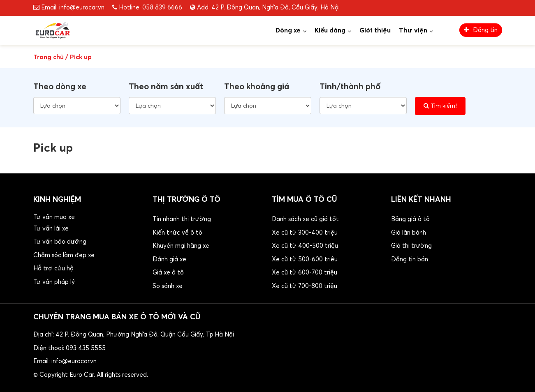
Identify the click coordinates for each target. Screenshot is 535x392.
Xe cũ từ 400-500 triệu (305, 246)
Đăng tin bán (410, 259)
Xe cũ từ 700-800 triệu (305, 286)
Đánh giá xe (169, 259)
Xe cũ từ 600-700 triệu (305, 273)
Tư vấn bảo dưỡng (60, 242)
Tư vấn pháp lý (54, 282)
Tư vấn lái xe (51, 229)
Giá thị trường (411, 246)
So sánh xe (168, 286)
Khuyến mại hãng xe (181, 246)
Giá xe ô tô (168, 273)
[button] (89, 251)
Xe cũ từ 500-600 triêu (305, 259)
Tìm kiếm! (440, 106)
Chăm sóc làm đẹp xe (64, 255)
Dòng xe (288, 30)
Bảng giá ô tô (410, 219)
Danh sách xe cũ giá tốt (305, 219)
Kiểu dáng (330, 30)
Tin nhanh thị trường (182, 219)
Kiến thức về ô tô (177, 233)
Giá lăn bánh (409, 233)
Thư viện (413, 30)
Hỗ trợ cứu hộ (53, 269)
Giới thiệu (375, 30)
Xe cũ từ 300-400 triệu (305, 233)
